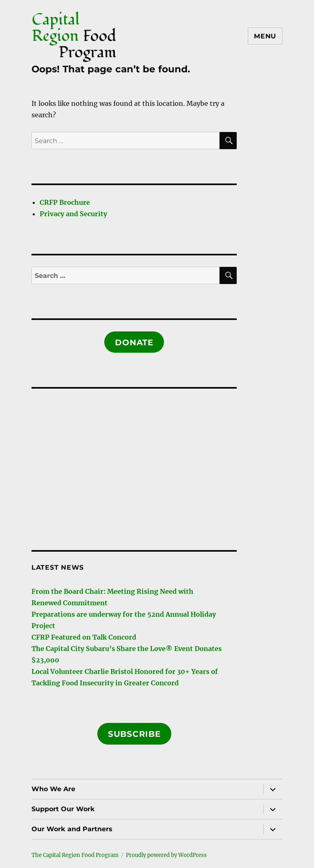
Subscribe (134, 734)
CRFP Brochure (65, 202)
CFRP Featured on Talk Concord (84, 637)
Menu (265, 36)
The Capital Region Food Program (75, 855)
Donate (134, 342)
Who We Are (53, 789)
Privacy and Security (73, 214)
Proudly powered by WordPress (166, 855)
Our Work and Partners (72, 829)
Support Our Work (63, 809)
